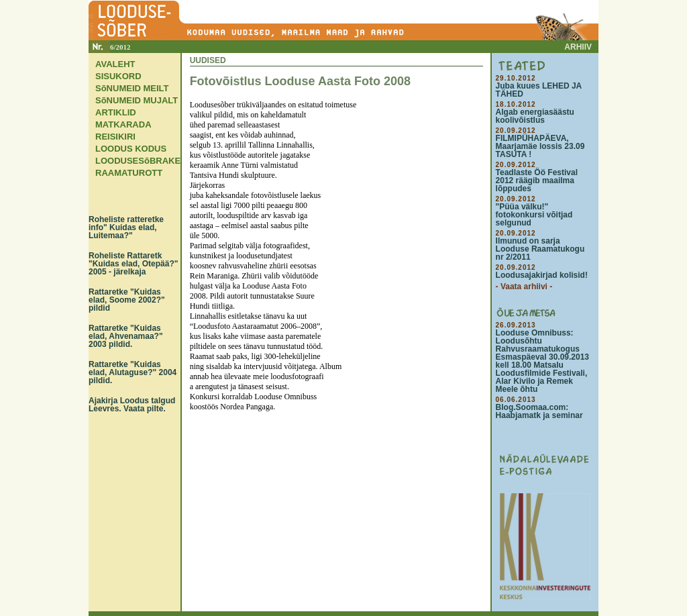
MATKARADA (123, 124)
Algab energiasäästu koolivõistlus (535, 116)
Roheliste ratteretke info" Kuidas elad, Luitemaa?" (126, 227)
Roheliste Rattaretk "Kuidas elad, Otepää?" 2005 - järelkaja (133, 264)
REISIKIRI (115, 137)
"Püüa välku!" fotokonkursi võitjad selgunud (534, 215)
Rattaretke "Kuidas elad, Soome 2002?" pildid (127, 300)
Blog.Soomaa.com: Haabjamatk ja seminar (539, 411)
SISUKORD (118, 76)
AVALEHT (115, 64)
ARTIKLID (116, 112)
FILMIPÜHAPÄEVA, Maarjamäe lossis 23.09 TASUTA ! (540, 146)
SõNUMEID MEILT (132, 88)
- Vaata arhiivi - (524, 287)
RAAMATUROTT (129, 173)
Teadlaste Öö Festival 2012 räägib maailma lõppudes (537, 181)
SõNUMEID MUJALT (137, 100)
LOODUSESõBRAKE (138, 161)
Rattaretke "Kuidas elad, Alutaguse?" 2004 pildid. (133, 372)
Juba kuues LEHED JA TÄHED (539, 90)
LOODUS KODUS (131, 149)
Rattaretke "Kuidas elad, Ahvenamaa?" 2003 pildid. (126, 336)
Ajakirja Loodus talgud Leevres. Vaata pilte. (132, 405)
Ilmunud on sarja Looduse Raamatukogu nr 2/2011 (540, 249)
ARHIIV (578, 47)
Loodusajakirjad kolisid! (542, 275)
